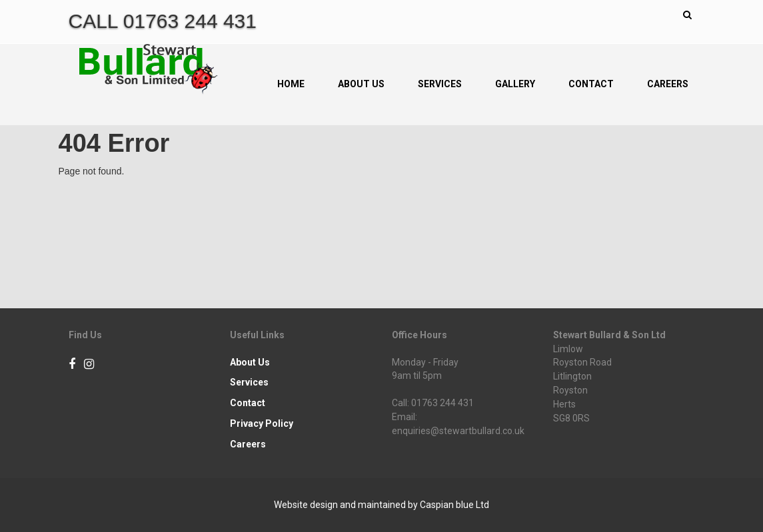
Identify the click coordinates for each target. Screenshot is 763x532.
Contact (591, 84)
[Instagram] (89, 365)
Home (291, 84)
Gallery (515, 84)
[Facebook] (72, 365)
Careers (668, 84)
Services (440, 84)
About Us (361, 84)
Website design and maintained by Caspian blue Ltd (381, 505)
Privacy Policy (262, 423)
